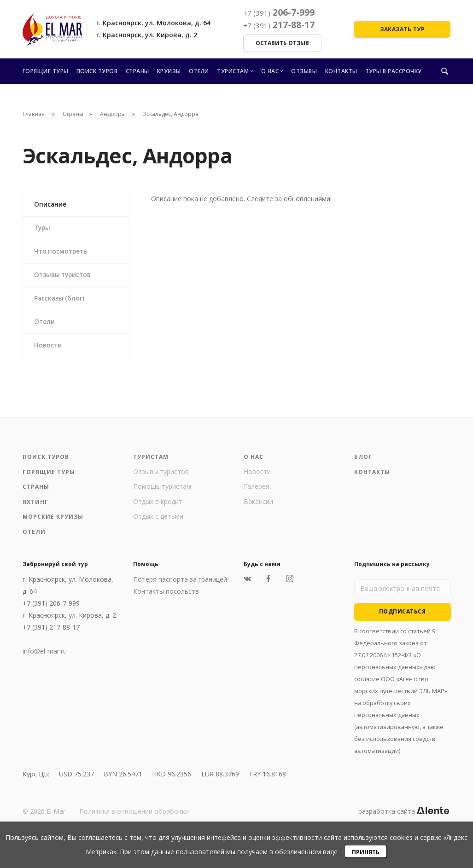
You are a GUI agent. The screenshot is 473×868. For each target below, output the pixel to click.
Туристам (233, 71)
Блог (363, 464)
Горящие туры (46, 71)
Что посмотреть (63, 254)
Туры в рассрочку (394, 71)
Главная (34, 114)
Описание (51, 205)
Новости (49, 351)
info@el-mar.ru (45, 658)
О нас (270, 71)
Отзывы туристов (65, 278)
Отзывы (304, 71)
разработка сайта (404, 818)
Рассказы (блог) (61, 303)
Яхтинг (35, 509)
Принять (366, 852)
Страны (137, 71)
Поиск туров (97, 71)
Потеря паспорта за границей (180, 586)
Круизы (169, 71)
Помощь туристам (162, 493)
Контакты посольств (166, 598)
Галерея (257, 493)
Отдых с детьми (158, 523)
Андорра (113, 114)
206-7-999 (279, 12)
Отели (199, 71)
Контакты (341, 71)
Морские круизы (53, 524)
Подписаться (403, 618)
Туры (44, 229)
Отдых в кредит (158, 508)
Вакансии (258, 508)
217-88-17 (279, 25)
